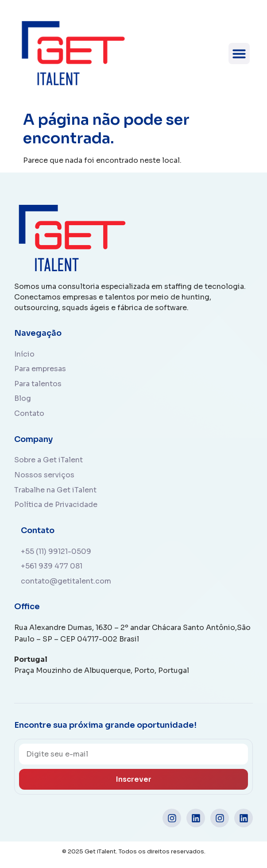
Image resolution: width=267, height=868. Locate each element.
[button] (239, 54)
